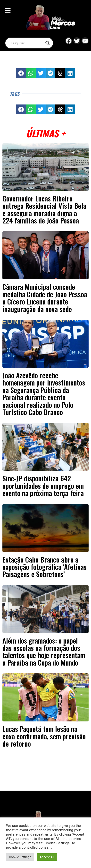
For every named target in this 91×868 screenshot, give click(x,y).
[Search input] (27, 43)
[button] (21, 73)
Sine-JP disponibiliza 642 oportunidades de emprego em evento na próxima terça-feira (43, 486)
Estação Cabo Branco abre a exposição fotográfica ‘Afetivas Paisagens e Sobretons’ (45, 567)
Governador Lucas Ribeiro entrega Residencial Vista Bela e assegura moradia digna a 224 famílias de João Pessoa (44, 209)
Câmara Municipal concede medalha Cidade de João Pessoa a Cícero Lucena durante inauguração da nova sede (45, 298)
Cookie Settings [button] (20, 857)
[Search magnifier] (48, 43)
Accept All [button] (47, 857)
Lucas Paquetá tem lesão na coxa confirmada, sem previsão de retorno (44, 736)
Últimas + (45, 133)
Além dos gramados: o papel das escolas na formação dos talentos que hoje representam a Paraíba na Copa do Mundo (44, 651)
